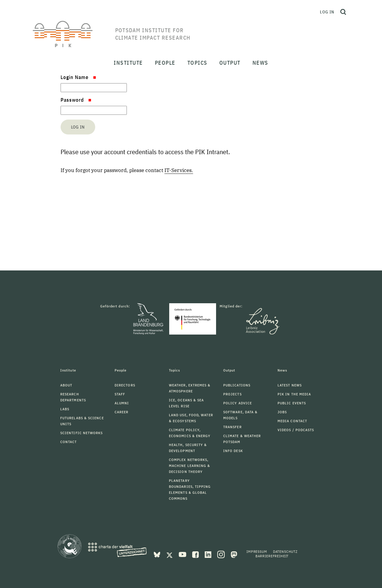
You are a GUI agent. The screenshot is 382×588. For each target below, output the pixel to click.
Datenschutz (285, 551)
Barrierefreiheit (272, 556)
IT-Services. (179, 170)
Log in (327, 12)
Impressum (257, 551)
